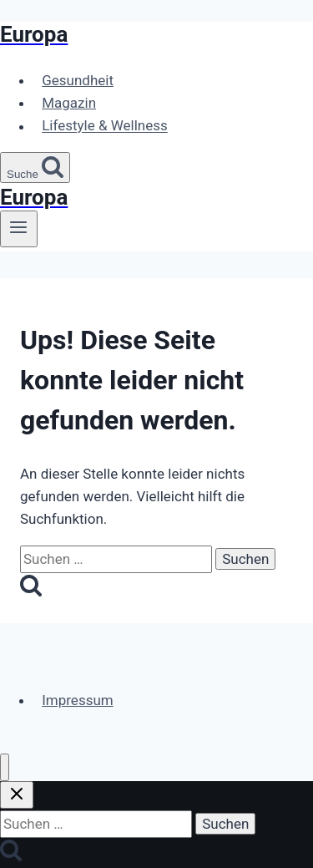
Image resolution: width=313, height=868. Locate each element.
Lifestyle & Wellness (105, 126)
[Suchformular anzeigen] (35, 168)
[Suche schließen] (17, 795)
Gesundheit (78, 80)
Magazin (69, 103)
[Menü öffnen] (19, 229)
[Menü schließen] (5, 767)
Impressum (78, 700)
